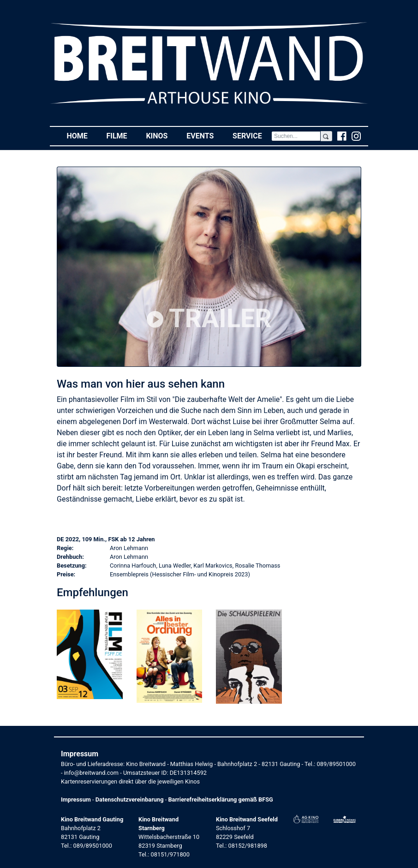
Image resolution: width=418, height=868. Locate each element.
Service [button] (252, 135)
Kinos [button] (161, 135)
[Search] (296, 136)
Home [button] (82, 135)
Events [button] (205, 135)
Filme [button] (121, 135)
